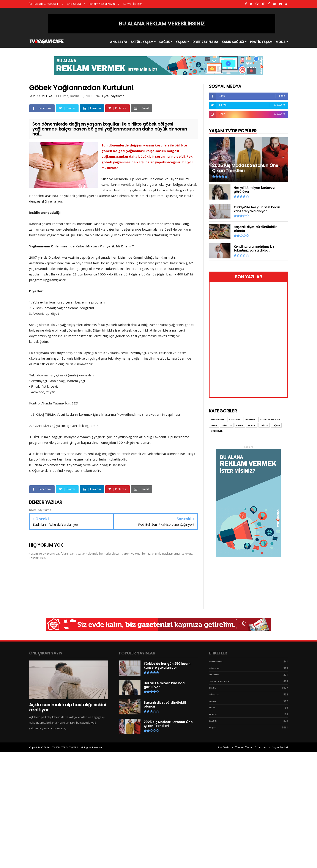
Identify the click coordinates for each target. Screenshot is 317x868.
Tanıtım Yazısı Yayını (102, 4)
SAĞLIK (165, 42)
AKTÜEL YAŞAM (142, 42)
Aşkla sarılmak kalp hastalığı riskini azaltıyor (68, 707)
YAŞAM (181, 42)
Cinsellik (214, 675)
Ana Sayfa (74, 4)
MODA (281, 42)
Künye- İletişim (133, 4)
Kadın (212, 701)
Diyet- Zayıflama (112, 96)
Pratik (213, 714)
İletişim (262, 747)
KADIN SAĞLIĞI (233, 42)
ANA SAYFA (119, 42)
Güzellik (214, 694)
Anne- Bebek (216, 661)
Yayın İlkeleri (280, 747)
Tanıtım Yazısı (244, 747)
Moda (212, 708)
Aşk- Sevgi (215, 668)
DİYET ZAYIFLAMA (205, 42)
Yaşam (213, 727)
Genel (212, 688)
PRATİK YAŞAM (261, 42)
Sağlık (213, 721)
